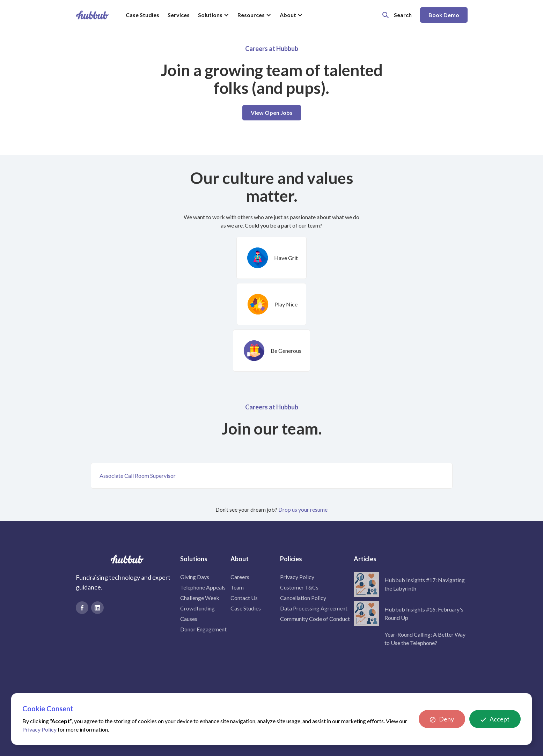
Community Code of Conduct (315, 619)
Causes (189, 619)
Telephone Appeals (203, 587)
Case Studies (142, 15)
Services (179, 15)
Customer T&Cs (299, 587)
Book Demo (444, 15)
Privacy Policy (297, 577)
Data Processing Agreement (314, 608)
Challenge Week (200, 598)
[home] (92, 15)
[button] (214, 15)
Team (237, 587)
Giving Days (195, 577)
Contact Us (244, 598)
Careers (240, 577)
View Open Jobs (272, 113)
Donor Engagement (203, 629)
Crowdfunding (197, 608)
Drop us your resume (303, 509)
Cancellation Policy (303, 598)
